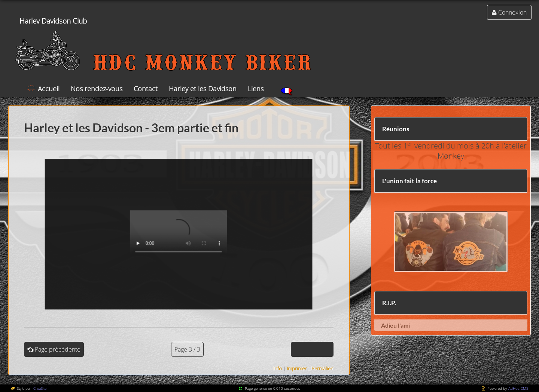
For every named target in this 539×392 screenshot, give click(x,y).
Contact (146, 89)
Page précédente (58, 349)
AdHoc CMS (518, 388)
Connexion (512, 12)
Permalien (322, 368)
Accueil (49, 89)
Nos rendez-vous (97, 89)
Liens (256, 89)
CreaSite (39, 388)
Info (278, 368)
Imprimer (297, 368)
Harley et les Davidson (203, 89)
